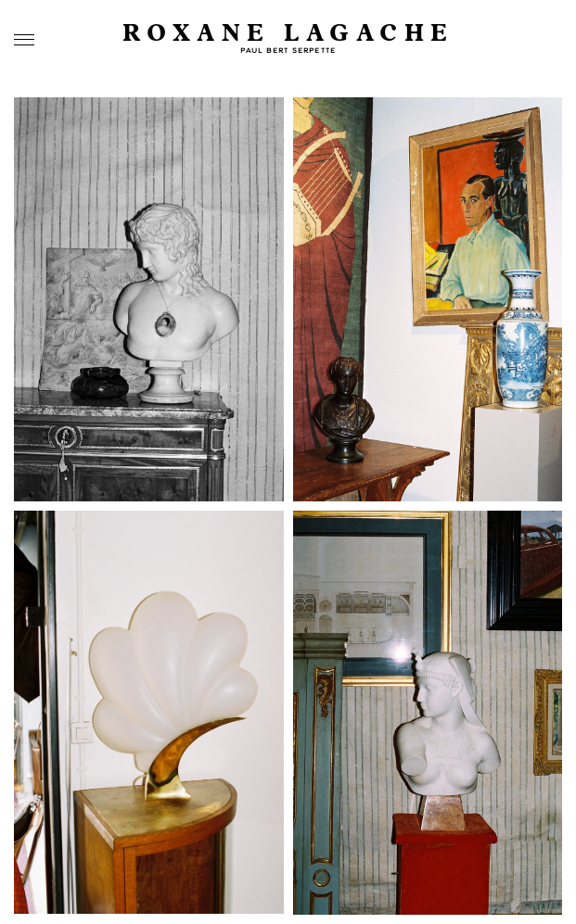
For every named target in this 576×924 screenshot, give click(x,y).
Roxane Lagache (288, 34)
